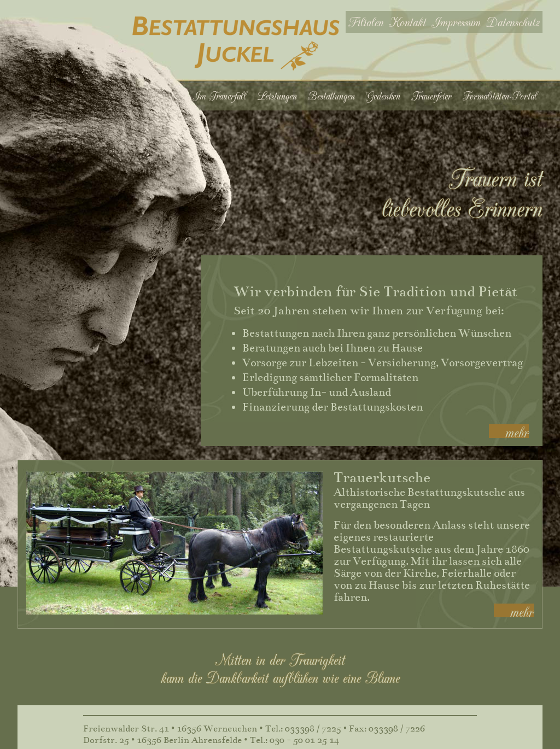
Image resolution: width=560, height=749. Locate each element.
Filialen (366, 22)
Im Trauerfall (219, 96)
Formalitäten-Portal (500, 96)
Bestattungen (331, 96)
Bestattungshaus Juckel (236, 43)
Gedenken (383, 96)
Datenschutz (513, 22)
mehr (517, 431)
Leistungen (277, 96)
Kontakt (407, 22)
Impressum (456, 22)
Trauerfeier (431, 96)
